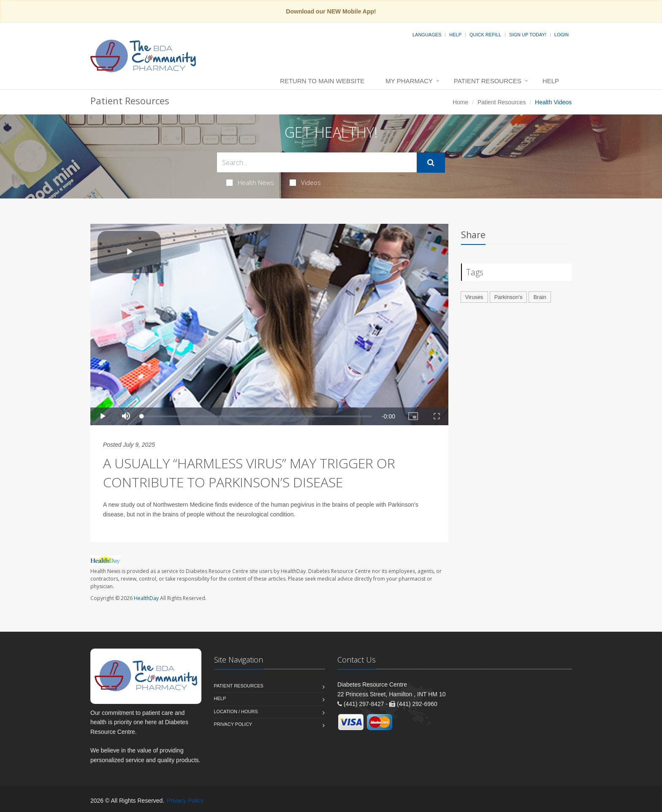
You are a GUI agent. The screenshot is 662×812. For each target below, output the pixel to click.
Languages (427, 35)
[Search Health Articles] (317, 162)
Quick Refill (485, 35)
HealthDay (146, 598)
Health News (250, 182)
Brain (540, 297)
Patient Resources (488, 81)
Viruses (474, 297)
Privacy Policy (233, 724)
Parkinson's (509, 297)
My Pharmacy (409, 81)
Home (460, 102)
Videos (305, 182)
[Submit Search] (431, 163)
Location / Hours (236, 712)
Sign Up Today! (528, 35)
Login (562, 35)
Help (455, 35)
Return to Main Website (322, 81)
